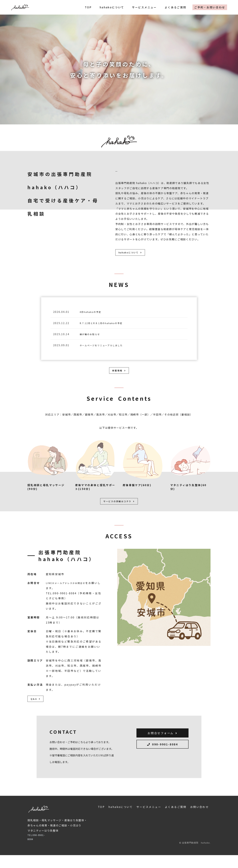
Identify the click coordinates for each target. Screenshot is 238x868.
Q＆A (37, 710)
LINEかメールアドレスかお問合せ (70, 593)
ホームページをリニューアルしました (106, 349)
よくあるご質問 (176, 7)
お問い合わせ (199, 819)
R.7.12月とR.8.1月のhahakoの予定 (106, 326)
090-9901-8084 (163, 760)
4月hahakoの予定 (93, 315)
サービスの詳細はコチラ (119, 511)
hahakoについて (112, 7)
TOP (88, 7)
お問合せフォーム (162, 746)
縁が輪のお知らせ (92, 338)
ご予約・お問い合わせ (210, 7)
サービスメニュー (144, 7)
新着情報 (119, 376)
